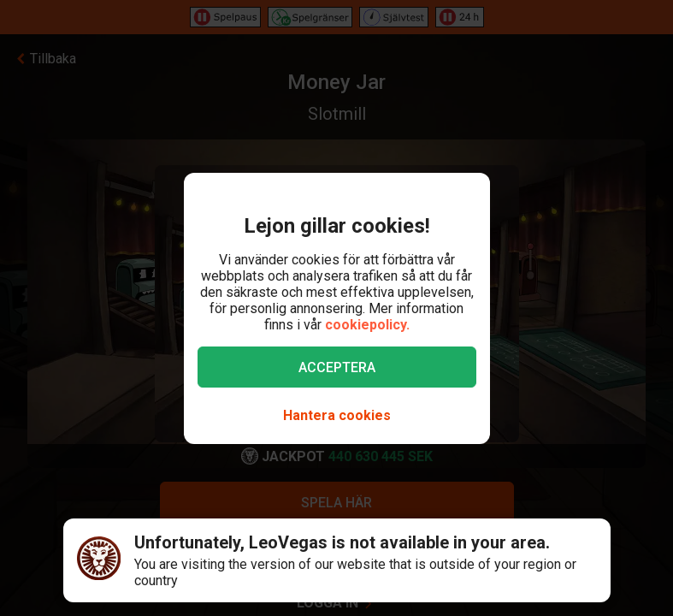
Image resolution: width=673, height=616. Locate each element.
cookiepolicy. (367, 325)
